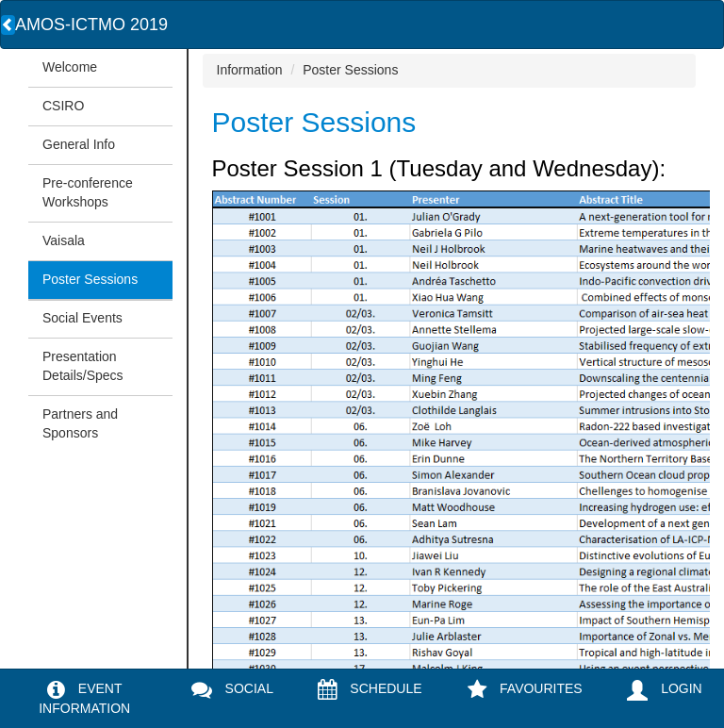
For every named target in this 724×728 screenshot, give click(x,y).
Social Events (82, 318)
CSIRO (63, 106)
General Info (79, 144)
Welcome (70, 67)
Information (250, 70)
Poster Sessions (90, 279)
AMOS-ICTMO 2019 (91, 25)
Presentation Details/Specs (83, 366)
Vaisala (64, 240)
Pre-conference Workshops (88, 192)
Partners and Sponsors (80, 423)
